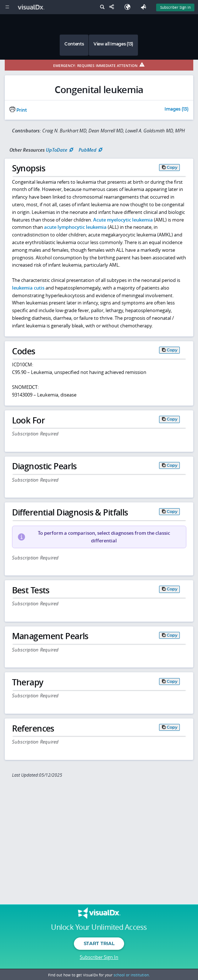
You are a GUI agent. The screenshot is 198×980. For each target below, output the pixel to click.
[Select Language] (129, 7)
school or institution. (132, 975)
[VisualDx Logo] (32, 7)
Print (18, 110)
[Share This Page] (113, 7)
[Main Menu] (7, 7)
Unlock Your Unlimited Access (99, 927)
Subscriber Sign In (99, 957)
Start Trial (99, 943)
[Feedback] (145, 7)
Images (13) (177, 109)
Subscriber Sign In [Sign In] (175, 7)
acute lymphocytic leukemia (75, 227)
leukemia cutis (28, 288)
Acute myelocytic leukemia (123, 220)
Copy (172, 167)
